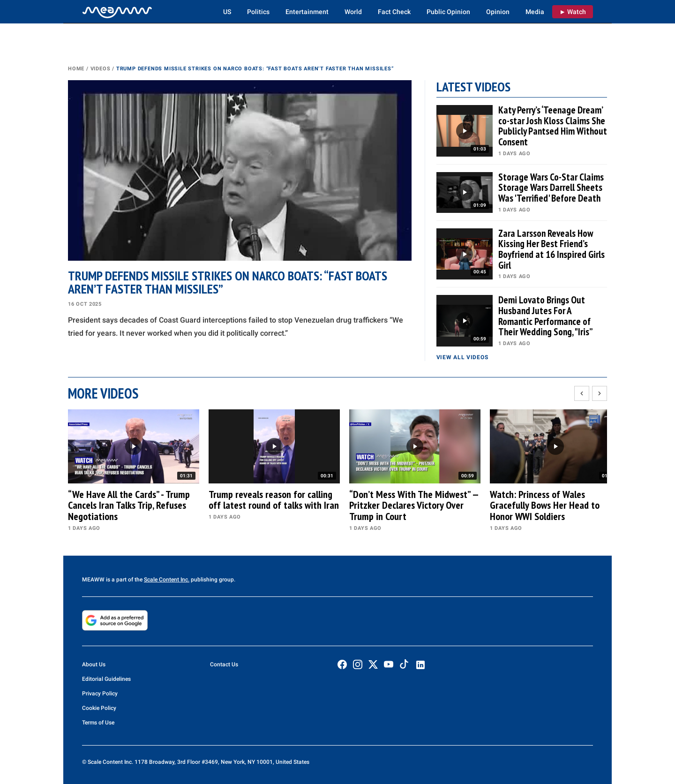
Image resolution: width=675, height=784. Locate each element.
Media (535, 12)
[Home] (117, 12)
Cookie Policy (99, 708)
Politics (258, 12)
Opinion (498, 12)
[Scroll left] (582, 393)
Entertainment (307, 12)
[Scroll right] (600, 393)
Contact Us (224, 664)
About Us (94, 664)
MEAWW (93, 580)
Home (76, 69)
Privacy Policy (100, 694)
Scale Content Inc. (167, 580)
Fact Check (394, 12)
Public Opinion (448, 12)
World (353, 12)
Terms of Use (98, 723)
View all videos (462, 357)
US (227, 12)
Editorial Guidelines (106, 679)
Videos (101, 69)
